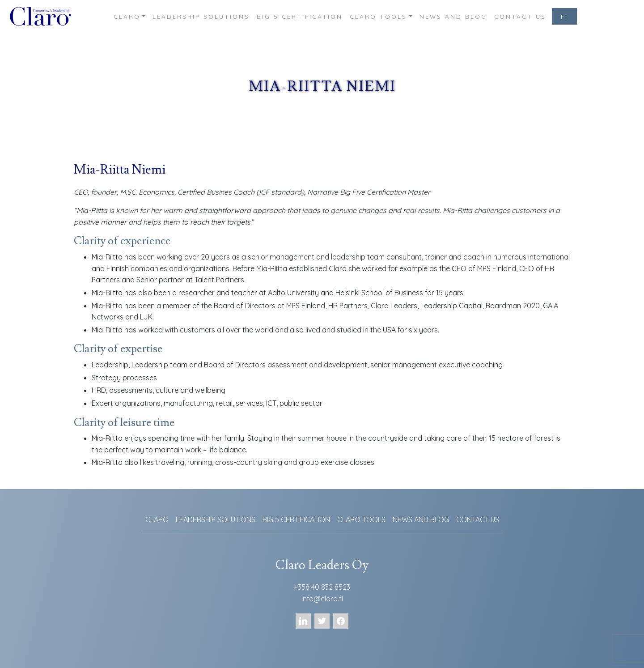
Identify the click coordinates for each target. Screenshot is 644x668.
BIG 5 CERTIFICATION (300, 16)
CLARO (127, 16)
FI (564, 16)
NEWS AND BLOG (453, 16)
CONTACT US (520, 16)
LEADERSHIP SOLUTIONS (201, 16)
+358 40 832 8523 (322, 587)
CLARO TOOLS (378, 16)
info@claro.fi (322, 599)
